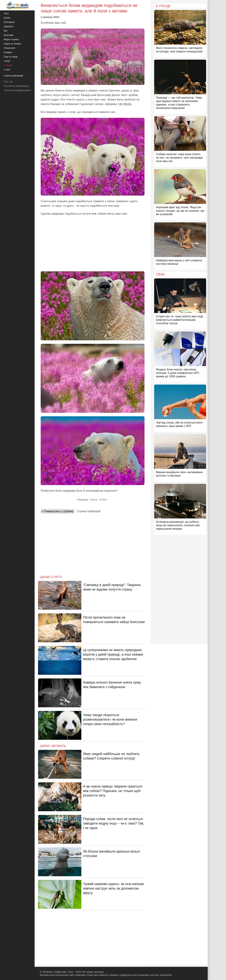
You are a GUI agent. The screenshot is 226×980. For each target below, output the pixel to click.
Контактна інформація (16, 86)
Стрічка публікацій (88, 511)
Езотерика (9, 22)
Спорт (7, 61)
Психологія (10, 48)
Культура (8, 35)
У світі (7, 70)
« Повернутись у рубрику (58, 511)
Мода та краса (11, 39)
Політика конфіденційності (19, 90)
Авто (6, 13)
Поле (104, 500)
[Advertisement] (93, 244)
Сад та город (11, 57)
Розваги (8, 52)
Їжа (6, 31)
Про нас (8, 82)
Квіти (94, 500)
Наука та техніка (12, 44)
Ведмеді (83, 500)
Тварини (8, 65)
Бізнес (7, 18)
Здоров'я (8, 26)
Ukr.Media (125, 104)
